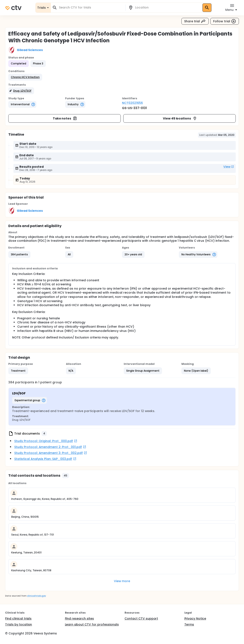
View (229, 167)
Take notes (65, 118)
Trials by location (19, 624)
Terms (189, 624)
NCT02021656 (132, 103)
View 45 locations (180, 118)
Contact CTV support (141, 618)
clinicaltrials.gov (36, 596)
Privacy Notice (195, 618)
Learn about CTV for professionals (92, 624)
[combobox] (91, 8)
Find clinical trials (18, 618)
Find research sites (79, 618)
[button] (25, 77)
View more (122, 581)
